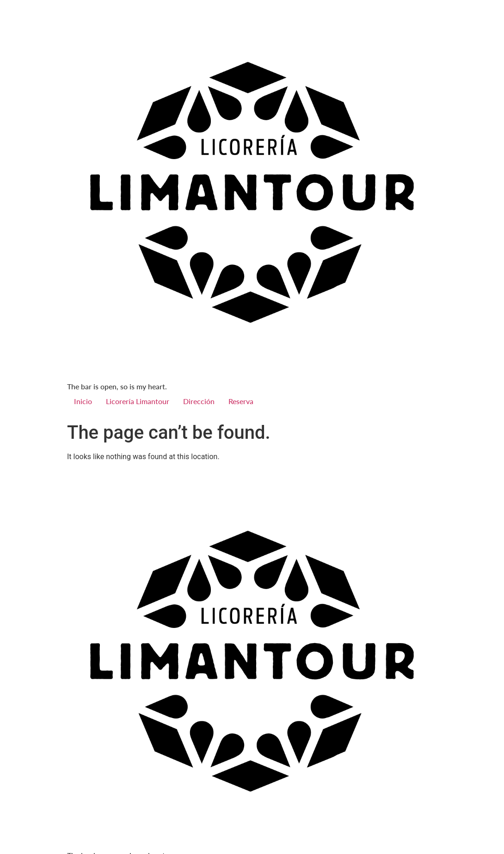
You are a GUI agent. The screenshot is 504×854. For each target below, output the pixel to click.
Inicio (83, 401)
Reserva (241, 401)
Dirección (199, 401)
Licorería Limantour (138, 401)
